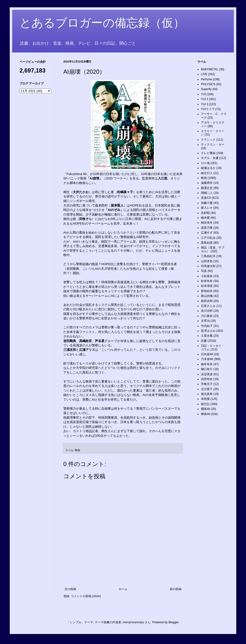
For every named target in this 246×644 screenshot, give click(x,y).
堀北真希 (207, 394)
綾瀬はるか (208, 168)
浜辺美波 (207, 374)
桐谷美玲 (207, 223)
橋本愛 (205, 218)
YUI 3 (205, 104)
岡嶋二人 (207, 193)
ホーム (123, 589)
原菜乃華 (207, 228)
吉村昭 (205, 213)
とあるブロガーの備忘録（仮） (102, 23)
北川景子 (207, 389)
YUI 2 (205, 99)
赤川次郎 (207, 311)
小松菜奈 (207, 276)
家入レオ (207, 208)
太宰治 (205, 321)
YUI (203, 94)
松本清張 (207, 286)
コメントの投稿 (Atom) (86, 596)
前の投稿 (176, 589)
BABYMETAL (210, 69)
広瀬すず (207, 233)
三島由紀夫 (208, 256)
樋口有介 (207, 369)
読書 (204, 341)
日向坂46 (207, 354)
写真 (204, 271)
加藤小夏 (207, 203)
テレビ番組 (208, 153)
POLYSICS (208, 84)
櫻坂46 (205, 409)
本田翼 (205, 399)
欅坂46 (205, 414)
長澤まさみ (208, 331)
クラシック (208, 140)
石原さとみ (208, 306)
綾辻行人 (207, 173)
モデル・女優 (210, 158)
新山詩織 (207, 296)
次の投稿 (70, 589)
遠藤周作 (207, 183)
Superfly (206, 89)
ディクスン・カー (213, 145)
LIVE (204, 74)
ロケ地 (205, 163)
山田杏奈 (207, 261)
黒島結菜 (207, 243)
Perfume (206, 79)
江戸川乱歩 (208, 238)
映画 (77, 450)
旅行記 (205, 404)
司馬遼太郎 (208, 266)
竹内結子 (207, 326)
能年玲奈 (207, 364)
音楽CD (206, 198)
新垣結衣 (207, 291)
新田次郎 (207, 301)
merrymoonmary (133, 622)
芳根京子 (207, 384)
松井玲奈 (207, 281)
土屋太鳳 (207, 336)
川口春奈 (207, 316)
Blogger (174, 622)
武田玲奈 (207, 379)
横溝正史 (207, 188)
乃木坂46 (207, 359)
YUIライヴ (208, 109)
